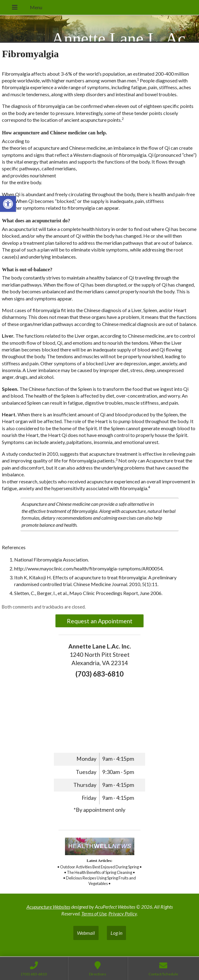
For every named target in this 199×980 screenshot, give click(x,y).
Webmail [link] (86, 933)
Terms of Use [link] (94, 913)
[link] (8, 204)
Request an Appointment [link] (100, 621)
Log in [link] (116, 933)
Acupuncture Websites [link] (48, 907)
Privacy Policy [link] (123, 913)
